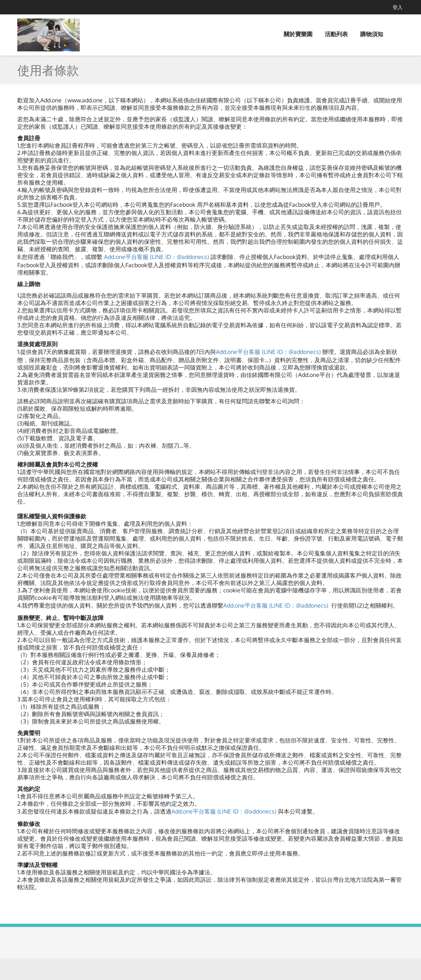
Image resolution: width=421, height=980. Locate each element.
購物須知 (372, 34)
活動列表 (336, 34)
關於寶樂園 (298, 34)
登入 (398, 7)
